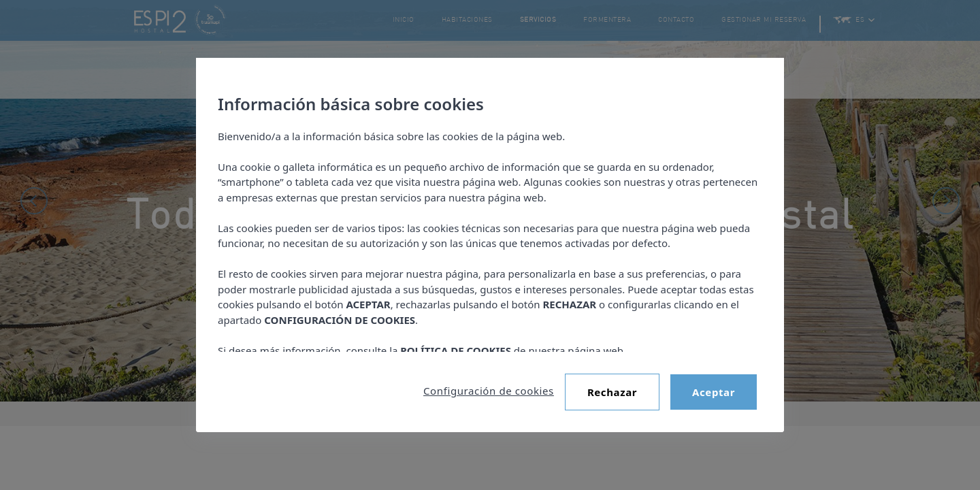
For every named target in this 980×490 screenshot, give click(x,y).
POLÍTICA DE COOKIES (456, 350)
